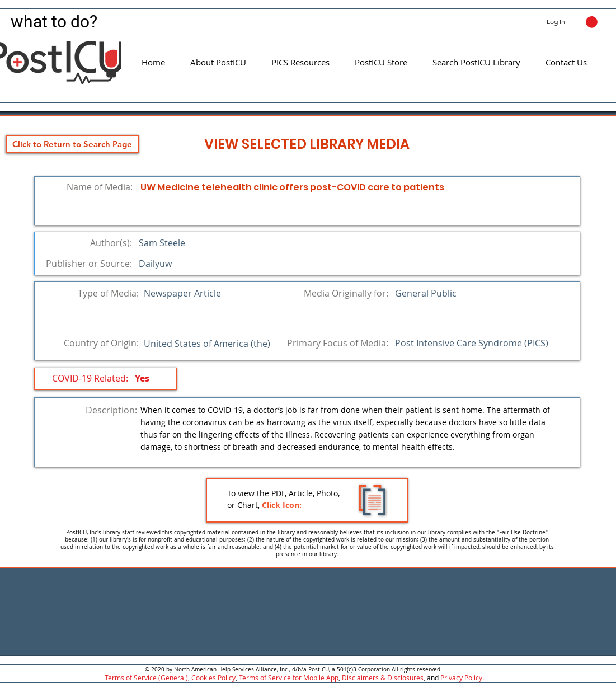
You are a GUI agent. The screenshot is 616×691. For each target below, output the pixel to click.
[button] (592, 22)
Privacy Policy (461, 678)
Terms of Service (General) (146, 678)
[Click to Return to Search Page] (72, 144)
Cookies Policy (213, 678)
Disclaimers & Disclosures (383, 678)
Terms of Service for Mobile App (289, 678)
